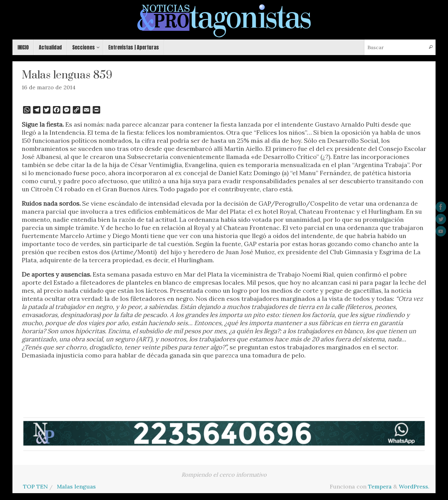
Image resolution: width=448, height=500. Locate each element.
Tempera (380, 486)
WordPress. (414, 486)
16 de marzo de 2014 (49, 87)
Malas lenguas (76, 486)
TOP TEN (35, 486)
